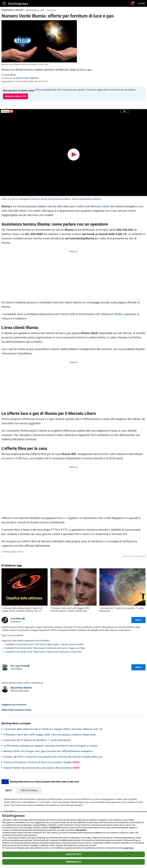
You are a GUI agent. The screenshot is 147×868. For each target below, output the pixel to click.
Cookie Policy (128, 848)
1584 (37, 823)
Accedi (142, 3)
